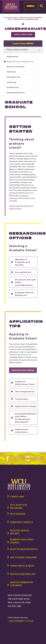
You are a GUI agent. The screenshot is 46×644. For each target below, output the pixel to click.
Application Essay (26, 406)
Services (15, 18)
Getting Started (12, 56)
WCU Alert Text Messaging (19, 506)
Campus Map (17, 496)
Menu (31, 6)
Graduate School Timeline (23, 370)
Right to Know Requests (24, 549)
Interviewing (11, 82)
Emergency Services (21, 522)
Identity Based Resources (16, 93)
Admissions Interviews (22, 431)
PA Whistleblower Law (23, 574)
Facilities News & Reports (20, 532)
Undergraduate (19, 19)
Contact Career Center (23, 34)
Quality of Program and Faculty (23, 262)
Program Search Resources (24, 294)
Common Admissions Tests (25, 383)
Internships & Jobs (13, 77)
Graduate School (13, 87)
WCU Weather (18, 514)
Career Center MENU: (23, 43)
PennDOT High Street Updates (22, 541)
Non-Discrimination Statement (21, 584)
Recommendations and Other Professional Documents (26, 418)
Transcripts (22, 399)
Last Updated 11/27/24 (21, 621)
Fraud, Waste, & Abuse (22, 566)
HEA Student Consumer (23, 557)
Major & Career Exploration (20, 61)
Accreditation (23, 272)
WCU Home (7, 18)
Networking (11, 72)
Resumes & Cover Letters (16, 67)
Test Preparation (25, 391)
